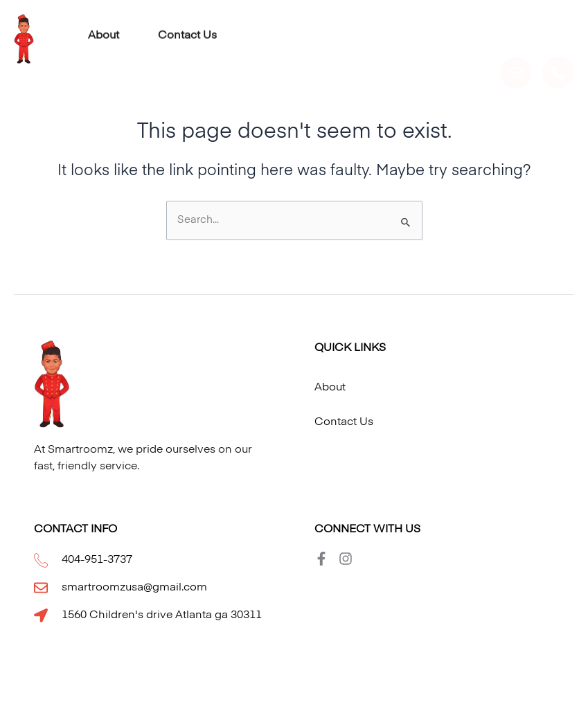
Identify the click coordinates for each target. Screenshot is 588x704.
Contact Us (187, 33)
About (104, 33)
